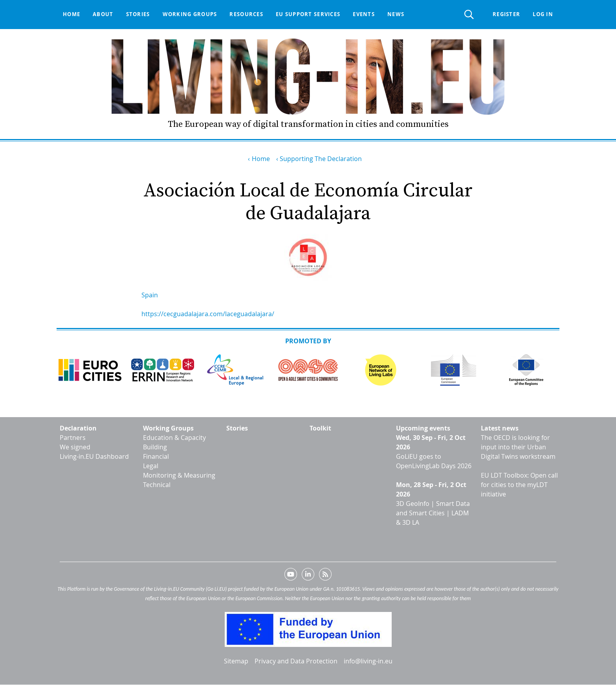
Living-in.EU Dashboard (94, 456)
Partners (73, 438)
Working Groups (168, 428)
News (396, 14)
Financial (156, 456)
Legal (151, 466)
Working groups (190, 14)
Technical (157, 485)
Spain (150, 295)
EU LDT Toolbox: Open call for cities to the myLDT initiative (519, 485)
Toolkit (320, 428)
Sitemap (236, 661)
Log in (543, 14)
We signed (75, 447)
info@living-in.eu (368, 661)
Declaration (78, 428)
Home (71, 14)
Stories (138, 14)
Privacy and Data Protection (296, 661)
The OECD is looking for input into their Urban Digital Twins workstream (518, 447)
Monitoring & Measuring (179, 475)
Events (364, 14)
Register (506, 14)
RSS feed (325, 576)
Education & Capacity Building (174, 442)
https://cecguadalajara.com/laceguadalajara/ (208, 314)
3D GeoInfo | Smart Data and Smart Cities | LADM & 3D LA (433, 513)
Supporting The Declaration (321, 159)
